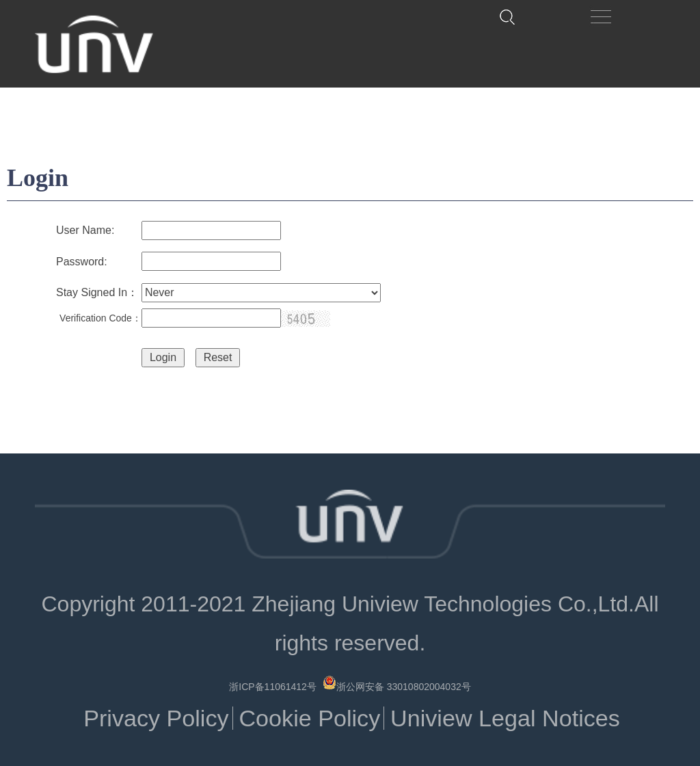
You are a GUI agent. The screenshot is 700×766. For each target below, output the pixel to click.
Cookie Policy (309, 718)
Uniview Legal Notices (505, 718)
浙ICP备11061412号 (273, 687)
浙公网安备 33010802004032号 (397, 684)
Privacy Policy (156, 718)
